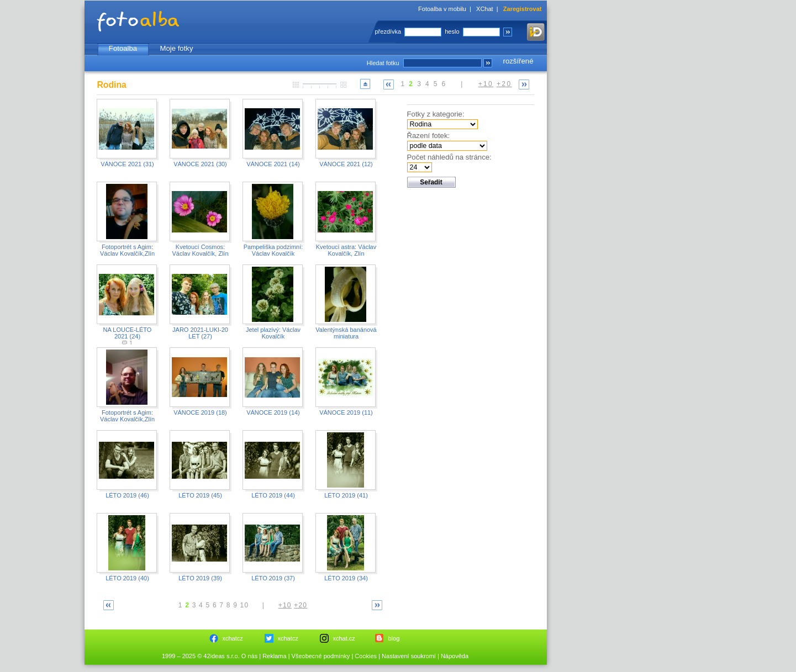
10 (245, 605)
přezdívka (388, 31)
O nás (249, 656)
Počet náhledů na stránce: (449, 157)
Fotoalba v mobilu (442, 9)
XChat (485, 9)
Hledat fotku (383, 63)
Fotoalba (123, 48)
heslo (452, 31)
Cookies (366, 656)
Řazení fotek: (429, 136)
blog (394, 638)
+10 (486, 84)
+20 (504, 84)
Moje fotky (176, 48)
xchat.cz (344, 638)
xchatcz (233, 638)
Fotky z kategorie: (436, 114)
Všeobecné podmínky (321, 656)
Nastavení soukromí (409, 656)
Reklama (274, 656)
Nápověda (455, 656)
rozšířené (518, 61)
